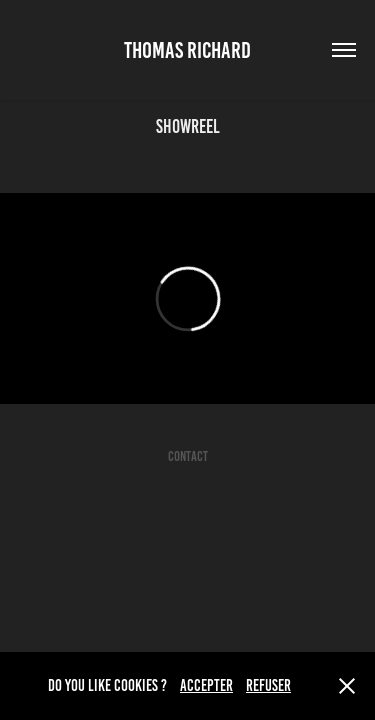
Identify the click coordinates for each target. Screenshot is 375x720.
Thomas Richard (187, 50)
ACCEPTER (206, 685)
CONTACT (188, 456)
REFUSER (268, 685)
